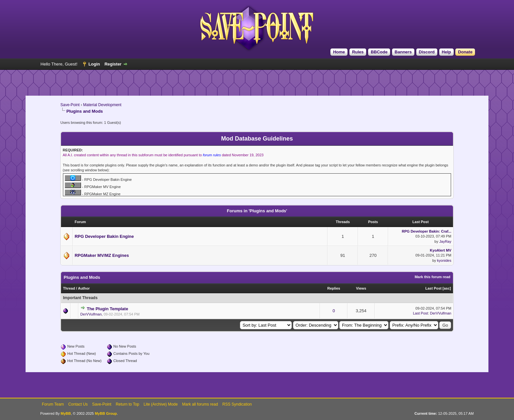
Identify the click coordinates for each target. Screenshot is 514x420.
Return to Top (128, 404)
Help (446, 52)
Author (84, 288)
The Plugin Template (108, 309)
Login (94, 64)
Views (361, 288)
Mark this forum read (433, 277)
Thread (69, 288)
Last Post (433, 288)
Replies (334, 288)
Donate (465, 52)
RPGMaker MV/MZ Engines (102, 255)
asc (447, 288)
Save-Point (70, 105)
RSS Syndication (237, 404)
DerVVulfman (91, 314)
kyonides (444, 260)
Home (339, 52)
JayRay (445, 241)
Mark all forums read (200, 404)
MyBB (66, 413)
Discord (427, 52)
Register (113, 64)
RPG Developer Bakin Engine (104, 236)
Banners (403, 52)
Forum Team (53, 404)
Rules (358, 52)
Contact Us (78, 404)
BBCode (379, 52)
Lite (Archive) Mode (161, 404)
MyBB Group (106, 413)
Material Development (102, 105)
